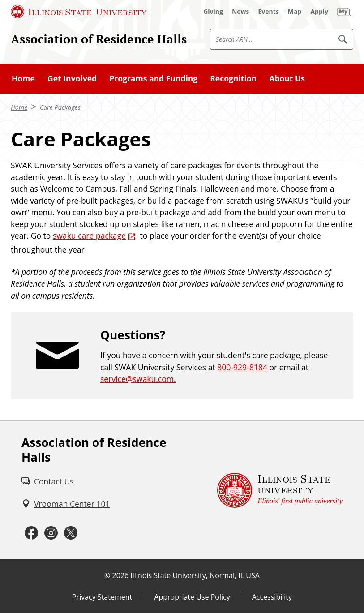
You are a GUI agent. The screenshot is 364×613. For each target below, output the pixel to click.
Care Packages (60, 107)
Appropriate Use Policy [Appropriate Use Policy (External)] (192, 597)
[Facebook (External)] (31, 533)
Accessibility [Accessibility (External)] (272, 597)
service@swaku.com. (138, 379)
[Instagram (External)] (51, 533)
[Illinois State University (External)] (79, 12)
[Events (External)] (269, 12)
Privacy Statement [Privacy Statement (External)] (102, 597)
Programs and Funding (153, 78)
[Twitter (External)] (71, 533)
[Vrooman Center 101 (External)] (66, 504)
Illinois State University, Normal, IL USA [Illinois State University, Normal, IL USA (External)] (195, 575)
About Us (287, 78)
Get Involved (72, 78)
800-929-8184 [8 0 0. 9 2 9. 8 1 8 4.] (242, 367)
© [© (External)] (107, 575)
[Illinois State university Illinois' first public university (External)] (280, 490)
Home (23, 78)
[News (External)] (241, 12)
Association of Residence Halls (99, 39)
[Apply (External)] (319, 12)
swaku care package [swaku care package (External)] (89, 236)
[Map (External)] (295, 12)
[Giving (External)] (213, 12)
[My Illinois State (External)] (344, 12)
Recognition (233, 78)
